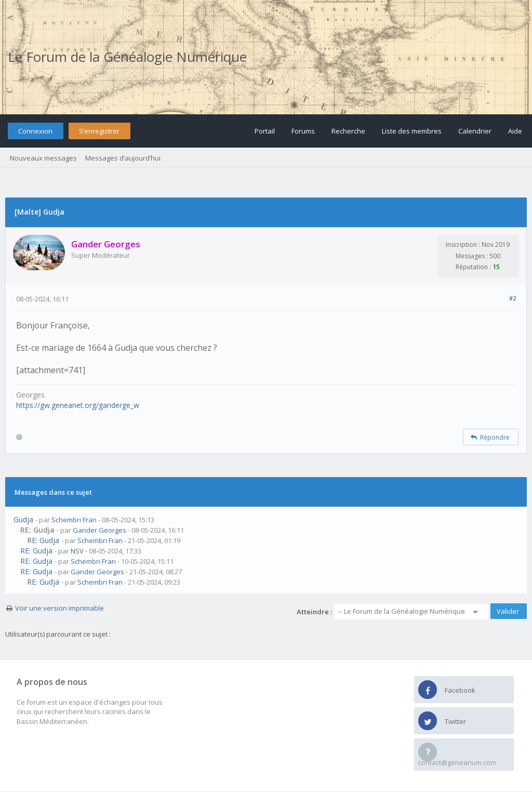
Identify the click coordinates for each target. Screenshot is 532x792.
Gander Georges (99, 530)
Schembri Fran (74, 520)
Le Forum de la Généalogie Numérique (127, 57)
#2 (513, 298)
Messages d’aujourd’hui (123, 158)
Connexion (35, 131)
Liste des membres (412, 131)
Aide (515, 131)
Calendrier (475, 131)
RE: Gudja (43, 540)
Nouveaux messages (43, 158)
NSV (77, 551)
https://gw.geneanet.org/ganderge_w (78, 405)
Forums (303, 131)
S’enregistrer (99, 131)
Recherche (348, 131)
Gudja (23, 519)
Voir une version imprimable (59, 608)
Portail (265, 131)
